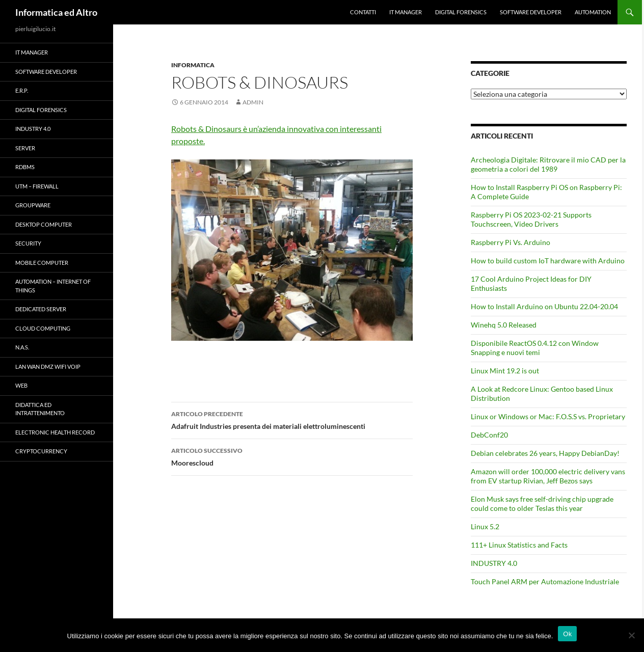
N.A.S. (22, 347)
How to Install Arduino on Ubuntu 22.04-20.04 (544, 306)
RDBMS (25, 167)
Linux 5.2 (485, 526)
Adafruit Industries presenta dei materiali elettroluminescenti (292, 419)
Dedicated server (41, 309)
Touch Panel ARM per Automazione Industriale (545, 581)
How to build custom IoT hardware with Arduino (548, 261)
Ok (567, 634)
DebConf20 (489, 435)
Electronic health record (55, 432)
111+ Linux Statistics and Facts (519, 545)
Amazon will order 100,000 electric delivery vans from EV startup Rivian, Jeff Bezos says (548, 476)
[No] (631, 635)
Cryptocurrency (41, 451)
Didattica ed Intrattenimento (40, 409)
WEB (21, 385)
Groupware (33, 205)
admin (253, 102)
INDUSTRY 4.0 (494, 563)
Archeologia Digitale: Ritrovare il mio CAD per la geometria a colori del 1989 (548, 164)
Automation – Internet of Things (53, 286)
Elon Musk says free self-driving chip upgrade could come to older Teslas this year (542, 504)
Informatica (193, 65)
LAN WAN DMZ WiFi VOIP (48, 366)
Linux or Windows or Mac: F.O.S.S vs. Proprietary (548, 416)
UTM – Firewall (37, 186)
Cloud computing (43, 328)
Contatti (363, 12)
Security (28, 243)
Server (25, 148)
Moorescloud (292, 456)
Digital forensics (461, 12)
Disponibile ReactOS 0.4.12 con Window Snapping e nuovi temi (535, 348)
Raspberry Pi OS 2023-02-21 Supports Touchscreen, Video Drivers (531, 219)
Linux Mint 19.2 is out (505, 371)
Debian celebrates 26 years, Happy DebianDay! (545, 453)
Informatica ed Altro (56, 12)
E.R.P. (22, 90)
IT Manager (406, 12)
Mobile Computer (42, 263)
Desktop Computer (44, 224)
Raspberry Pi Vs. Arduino (511, 242)
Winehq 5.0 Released (504, 325)
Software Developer (531, 12)
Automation (593, 12)
